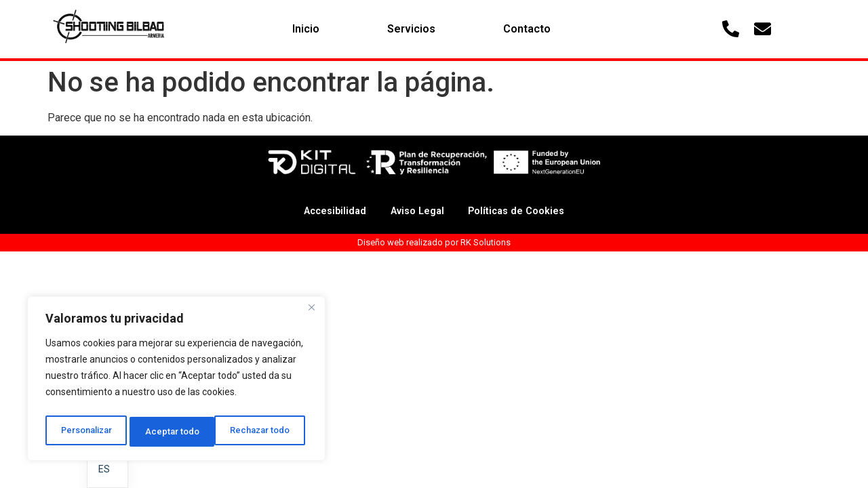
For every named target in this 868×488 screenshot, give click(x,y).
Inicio (306, 29)
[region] (176, 382)
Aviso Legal (415, 211)
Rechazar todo (177, 432)
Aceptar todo (267, 432)
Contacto (527, 29)
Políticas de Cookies (525, 211)
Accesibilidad (324, 211)
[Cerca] (311, 314)
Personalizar (86, 432)
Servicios (411, 29)
